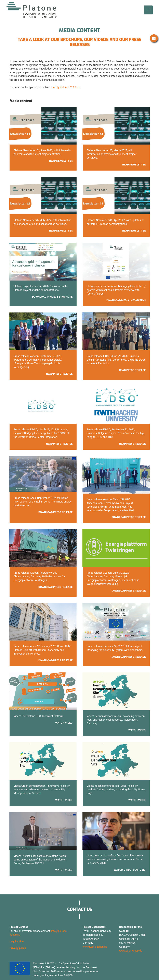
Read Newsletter (61, 161)
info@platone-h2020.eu (66, 87)
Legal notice (17, 941)
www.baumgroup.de (131, 951)
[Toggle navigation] (148, 10)
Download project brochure (52, 297)
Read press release (59, 374)
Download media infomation (126, 300)
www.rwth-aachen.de (95, 947)
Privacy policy (18, 948)
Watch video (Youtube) (130, 870)
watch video (137, 800)
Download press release (55, 512)
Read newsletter (134, 231)
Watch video (137, 730)
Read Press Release (59, 444)
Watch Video (64, 723)
